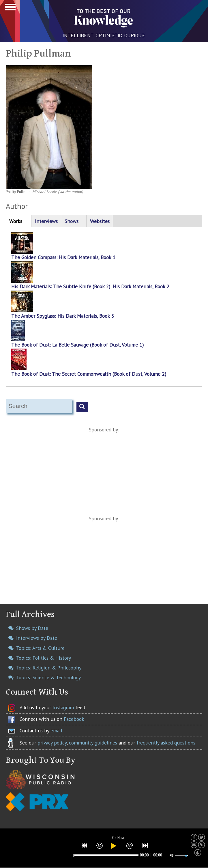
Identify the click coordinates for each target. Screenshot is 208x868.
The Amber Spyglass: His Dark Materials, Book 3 (63, 316)
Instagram (63, 707)
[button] (85, 845)
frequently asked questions (166, 743)
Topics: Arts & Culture (40, 648)
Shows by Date (32, 628)
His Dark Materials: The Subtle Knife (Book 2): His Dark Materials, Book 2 (90, 286)
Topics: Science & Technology (48, 677)
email (56, 730)
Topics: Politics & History (44, 658)
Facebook (74, 719)
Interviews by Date (37, 638)
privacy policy (52, 743)
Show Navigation (10, 9)
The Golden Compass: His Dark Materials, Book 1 (63, 257)
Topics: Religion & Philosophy (49, 668)
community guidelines (93, 743)
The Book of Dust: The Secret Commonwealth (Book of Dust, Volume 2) (89, 374)
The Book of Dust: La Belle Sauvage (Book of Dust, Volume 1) (77, 345)
